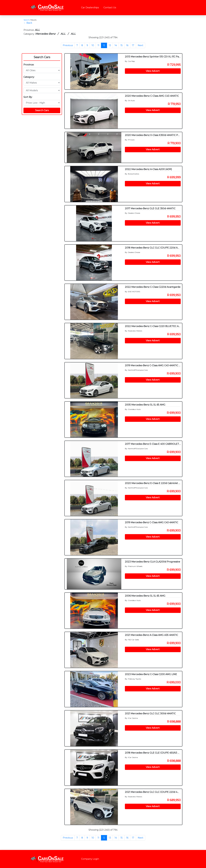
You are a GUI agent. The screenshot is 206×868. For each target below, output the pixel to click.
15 (122, 45)
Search (26, 20)
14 (116, 45)
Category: (29, 77)
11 (98, 45)
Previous (68, 45)
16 (127, 45)
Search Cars (42, 57)
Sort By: (28, 97)
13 (110, 45)
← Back (28, 23)
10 (93, 45)
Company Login (90, 859)
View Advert (153, 71)
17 (133, 45)
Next (141, 45)
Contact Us (110, 8)
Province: (29, 65)
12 (104, 45)
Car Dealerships (90, 8)
